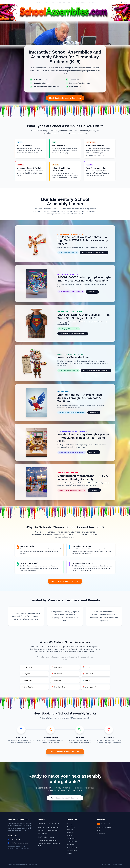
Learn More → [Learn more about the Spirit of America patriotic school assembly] (94, 413)
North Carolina (27, 687)
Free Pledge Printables (106, 824)
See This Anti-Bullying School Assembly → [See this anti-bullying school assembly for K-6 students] (73, 334)
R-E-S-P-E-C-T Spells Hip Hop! (48, 831)
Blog (70, 2)
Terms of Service (117, 864)
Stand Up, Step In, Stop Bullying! (48, 827)
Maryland (25, 674)
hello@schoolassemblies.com (20, 843)
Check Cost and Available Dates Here (65, 98)
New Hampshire (58, 687)
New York (87, 667)
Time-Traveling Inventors (46, 837)
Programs (61, 2)
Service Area (80, 2)
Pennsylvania (27, 667)
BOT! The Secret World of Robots (49, 824)
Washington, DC (89, 687)
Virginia (86, 680)
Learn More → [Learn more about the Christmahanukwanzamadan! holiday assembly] (94, 490)
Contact (91, 2)
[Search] (124, 2)
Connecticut (88, 674)
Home (38, 2)
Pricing (46, 2)
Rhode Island (27, 680)
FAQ (53, 2)
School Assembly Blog (104, 827)
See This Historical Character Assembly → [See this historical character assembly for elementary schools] (96, 371)
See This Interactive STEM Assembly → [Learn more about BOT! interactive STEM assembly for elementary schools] (94, 253)
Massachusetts (58, 674)
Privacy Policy (106, 864)
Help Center (101, 834)
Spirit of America (43, 834)
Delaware (56, 680)
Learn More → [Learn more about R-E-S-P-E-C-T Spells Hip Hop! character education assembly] (92, 292)
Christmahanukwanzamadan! (47, 840)
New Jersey (57, 667)
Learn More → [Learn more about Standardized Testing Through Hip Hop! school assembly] (94, 452)
